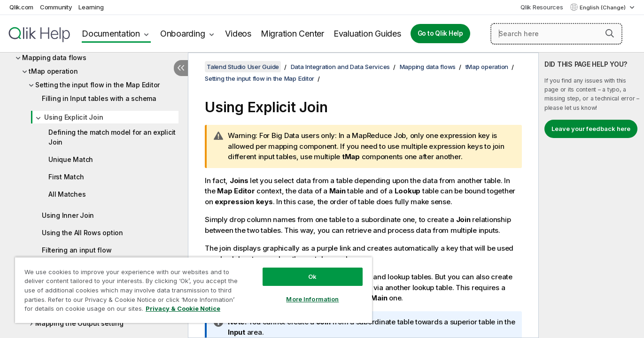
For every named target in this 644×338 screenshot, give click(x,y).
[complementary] (591, 195)
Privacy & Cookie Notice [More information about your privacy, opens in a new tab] (183, 308)
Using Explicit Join (74, 117)
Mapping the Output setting (79, 323)
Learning (91, 7)
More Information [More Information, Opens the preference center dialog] (312, 299)
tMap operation (53, 71)
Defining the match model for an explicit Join (112, 137)
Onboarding (183, 34)
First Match (66, 177)
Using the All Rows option (82, 233)
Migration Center (292, 34)
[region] (194, 290)
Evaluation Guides (367, 34)
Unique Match (71, 159)
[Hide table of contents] (181, 68)
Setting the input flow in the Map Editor (97, 85)
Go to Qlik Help (440, 33)
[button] (610, 33)
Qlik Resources (542, 7)
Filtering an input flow (77, 250)
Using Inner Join (68, 215)
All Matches (67, 194)
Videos (238, 34)
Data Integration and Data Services (341, 67)
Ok (312, 277)
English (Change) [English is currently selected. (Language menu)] (603, 8)
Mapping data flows (54, 58)
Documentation (111, 34)
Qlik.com (21, 7)
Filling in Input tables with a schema (99, 98)
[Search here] (556, 34)
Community (56, 7)
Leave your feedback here (591, 129)
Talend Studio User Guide (243, 67)
